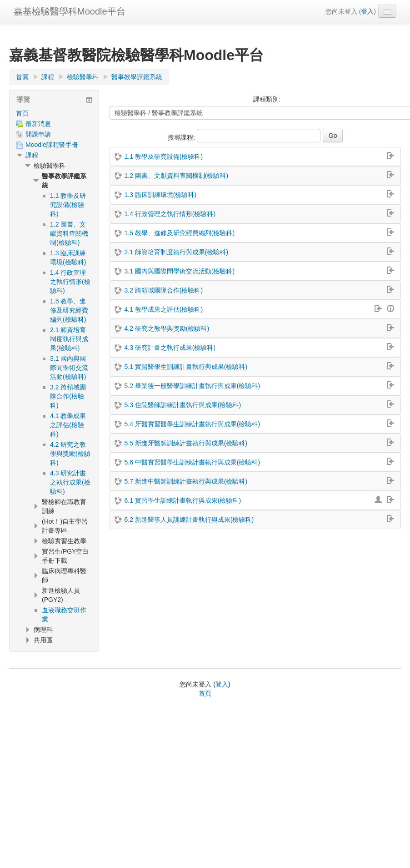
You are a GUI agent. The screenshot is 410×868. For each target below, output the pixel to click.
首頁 (22, 113)
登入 (367, 11)
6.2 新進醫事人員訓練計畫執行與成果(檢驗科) (189, 520)
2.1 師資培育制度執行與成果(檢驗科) (176, 252)
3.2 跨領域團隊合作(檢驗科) (163, 290)
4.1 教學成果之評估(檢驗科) (163, 309)
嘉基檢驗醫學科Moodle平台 (70, 11)
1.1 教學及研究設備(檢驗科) (163, 156)
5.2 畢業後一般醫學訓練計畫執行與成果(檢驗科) (192, 386)
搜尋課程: (182, 137)
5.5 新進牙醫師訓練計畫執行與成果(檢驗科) (186, 443)
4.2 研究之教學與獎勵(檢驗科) (167, 328)
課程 (32, 155)
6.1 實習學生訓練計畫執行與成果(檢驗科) (182, 500)
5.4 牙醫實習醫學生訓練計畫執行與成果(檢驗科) (192, 424)
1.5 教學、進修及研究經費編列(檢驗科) (179, 233)
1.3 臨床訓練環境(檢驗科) (160, 195)
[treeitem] (54, 113)
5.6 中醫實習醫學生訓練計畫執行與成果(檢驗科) (192, 462)
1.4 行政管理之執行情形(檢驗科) (170, 214)
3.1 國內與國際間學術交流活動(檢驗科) (179, 271)
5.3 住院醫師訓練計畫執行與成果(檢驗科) (182, 405)
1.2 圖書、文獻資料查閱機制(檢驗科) (176, 176)
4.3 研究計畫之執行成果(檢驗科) (170, 348)
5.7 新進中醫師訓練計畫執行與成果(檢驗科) (186, 481)
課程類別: (267, 99)
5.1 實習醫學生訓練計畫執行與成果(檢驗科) (186, 367)
